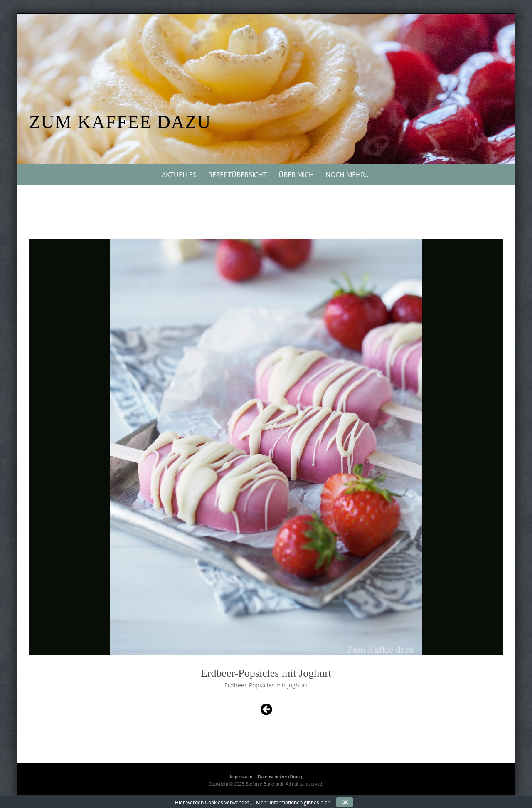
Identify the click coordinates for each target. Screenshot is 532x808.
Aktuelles (179, 175)
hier (325, 802)
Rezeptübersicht (238, 175)
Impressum (241, 777)
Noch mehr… (348, 175)
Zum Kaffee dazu (120, 122)
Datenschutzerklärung (280, 777)
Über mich (296, 175)
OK (345, 802)
